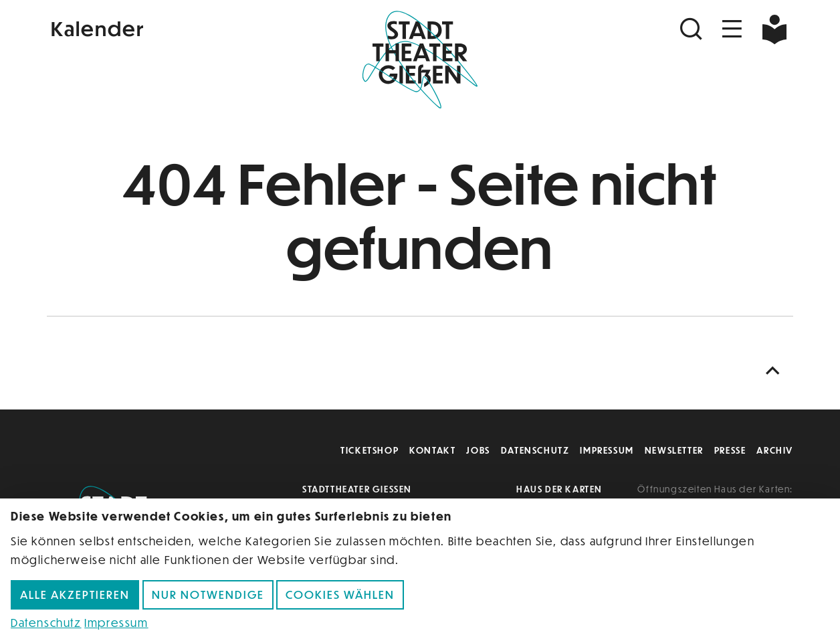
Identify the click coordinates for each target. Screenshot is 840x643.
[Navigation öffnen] (732, 29)
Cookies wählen (340, 594)
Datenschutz (535, 450)
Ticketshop (370, 450)
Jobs (478, 450)
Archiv (775, 450)
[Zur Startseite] (420, 58)
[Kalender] (171, 27)
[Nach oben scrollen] (776, 371)
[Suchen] (693, 29)
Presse (730, 450)
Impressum (607, 450)
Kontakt (432, 450)
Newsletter (674, 450)
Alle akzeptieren (75, 594)
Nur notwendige (208, 594)
